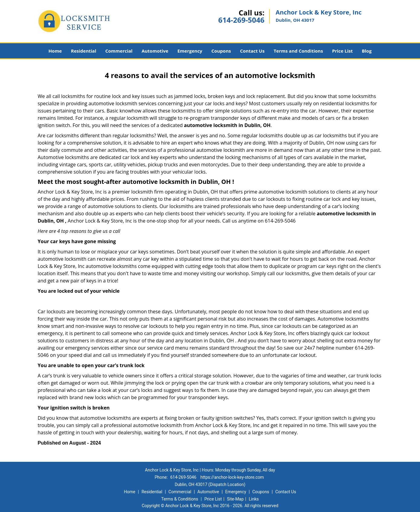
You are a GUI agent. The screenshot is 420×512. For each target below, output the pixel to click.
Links (254, 499)
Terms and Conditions (298, 51)
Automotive (155, 51)
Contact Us (252, 51)
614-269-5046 (241, 20)
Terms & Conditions (180, 499)
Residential (83, 51)
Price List (342, 51)
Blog (366, 51)
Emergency (190, 51)
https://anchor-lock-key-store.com (232, 477)
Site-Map (235, 499)
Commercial (119, 51)
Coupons (221, 51)
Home (55, 51)
